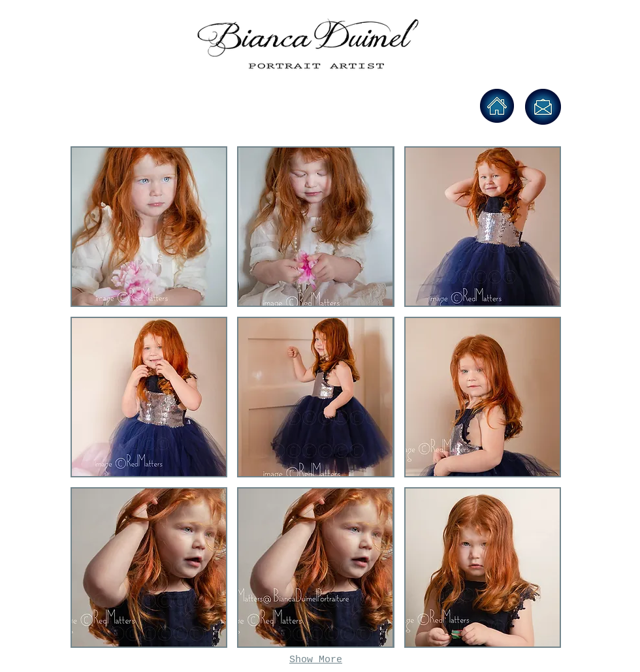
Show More (316, 660)
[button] (149, 227)
